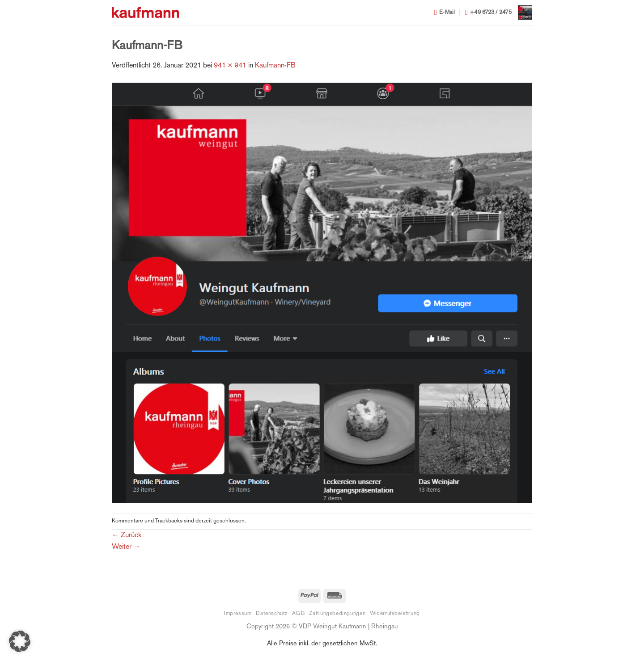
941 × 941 (230, 66)
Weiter (126, 547)
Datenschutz (272, 614)
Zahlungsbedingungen (337, 614)
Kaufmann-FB (275, 66)
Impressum (238, 614)
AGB (299, 614)
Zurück (127, 536)
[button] (525, 13)
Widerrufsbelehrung (395, 614)
